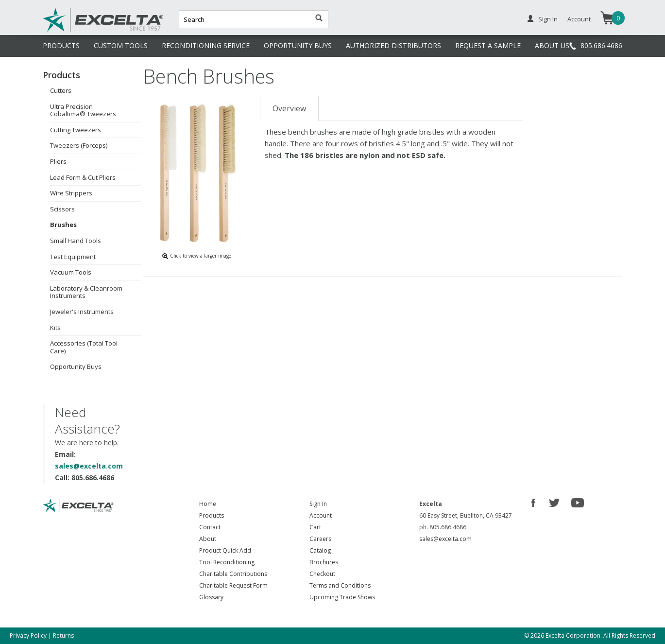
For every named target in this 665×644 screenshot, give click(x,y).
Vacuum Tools (71, 272)
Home (208, 504)
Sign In (548, 19)
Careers (320, 539)
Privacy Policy (28, 635)
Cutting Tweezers (76, 130)
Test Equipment (73, 257)
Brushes (63, 225)
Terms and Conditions (340, 585)
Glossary (211, 597)
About (208, 539)
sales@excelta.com (89, 466)
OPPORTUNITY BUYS (298, 45)
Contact (210, 527)
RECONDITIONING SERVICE (206, 45)
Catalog (320, 550)
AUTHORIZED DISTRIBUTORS (393, 45)
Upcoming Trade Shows (342, 597)
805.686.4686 (601, 45)
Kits (55, 328)
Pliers (58, 161)
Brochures (324, 562)
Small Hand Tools (76, 241)
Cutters (61, 90)
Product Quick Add (225, 550)
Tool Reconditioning (227, 562)
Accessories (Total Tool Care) (84, 347)
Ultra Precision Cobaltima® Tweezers (83, 110)
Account (579, 19)
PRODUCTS (61, 45)
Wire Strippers (71, 193)
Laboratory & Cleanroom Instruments (86, 292)
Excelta (73, 31)
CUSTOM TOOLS (121, 45)
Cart (315, 527)
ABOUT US (552, 45)
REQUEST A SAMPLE (488, 45)
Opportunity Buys (76, 366)
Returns (63, 635)
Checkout (322, 574)
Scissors (62, 209)
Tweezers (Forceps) (79, 145)
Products (212, 515)
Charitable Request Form (233, 585)
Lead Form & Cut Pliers (83, 177)
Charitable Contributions (233, 574)
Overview (289, 108)
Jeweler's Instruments (82, 312)
